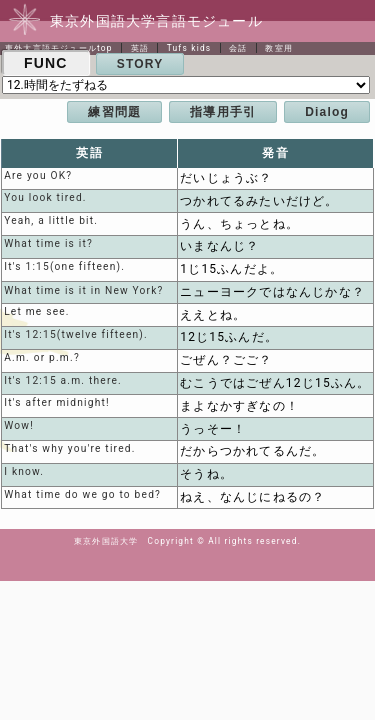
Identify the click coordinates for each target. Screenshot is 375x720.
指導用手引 (223, 112)
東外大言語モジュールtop (59, 48)
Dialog (327, 112)
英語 (140, 48)
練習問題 (114, 112)
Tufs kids (189, 48)
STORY (140, 64)
